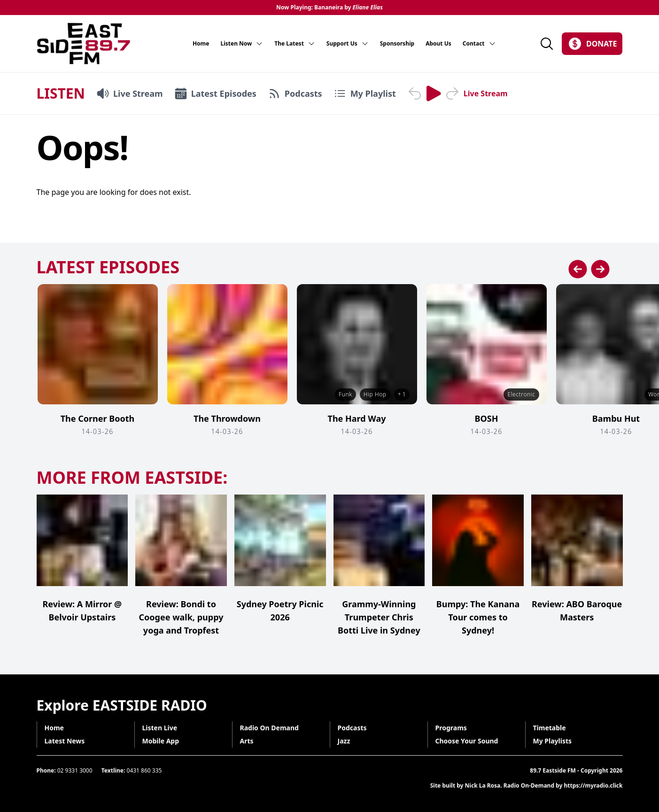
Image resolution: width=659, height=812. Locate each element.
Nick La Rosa (483, 785)
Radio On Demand (269, 728)
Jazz (344, 741)
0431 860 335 (144, 770)
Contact (479, 44)
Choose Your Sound (467, 741)
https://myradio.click (593, 785)
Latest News (65, 741)
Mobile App (161, 741)
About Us (438, 44)
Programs (451, 728)
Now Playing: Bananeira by (329, 8)
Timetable (550, 728)
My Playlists (553, 741)
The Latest (295, 44)
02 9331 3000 (75, 770)
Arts (247, 741)
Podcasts (352, 728)
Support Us (348, 44)
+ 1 (402, 394)
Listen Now (242, 44)
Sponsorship (397, 44)
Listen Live (160, 728)
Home (201, 44)
